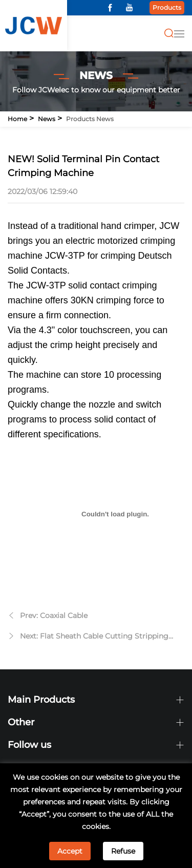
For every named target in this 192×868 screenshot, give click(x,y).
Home (17, 119)
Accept (70, 851)
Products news (90, 119)
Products (167, 7)
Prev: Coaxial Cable (54, 615)
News (47, 119)
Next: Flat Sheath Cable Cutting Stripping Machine (94, 638)
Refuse (123, 851)
